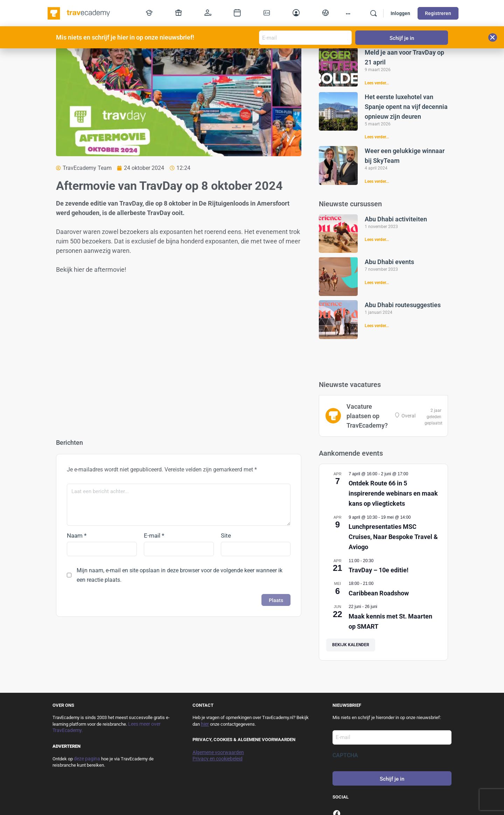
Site (226, 536)
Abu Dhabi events (389, 262)
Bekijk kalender (351, 645)
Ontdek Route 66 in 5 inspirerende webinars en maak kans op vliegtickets (393, 493)
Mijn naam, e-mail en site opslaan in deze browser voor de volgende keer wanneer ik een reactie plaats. (180, 575)
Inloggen (400, 13)
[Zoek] (373, 13)
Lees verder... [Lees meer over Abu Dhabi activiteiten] (377, 240)
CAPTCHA (345, 755)
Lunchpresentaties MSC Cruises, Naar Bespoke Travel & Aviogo (393, 537)
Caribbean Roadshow (379, 593)
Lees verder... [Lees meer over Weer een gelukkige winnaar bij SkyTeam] (377, 181)
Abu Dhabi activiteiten (396, 219)
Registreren (438, 13)
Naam (77, 536)
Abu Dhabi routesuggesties (403, 305)
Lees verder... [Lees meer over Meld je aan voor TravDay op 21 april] (377, 83)
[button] (493, 37)
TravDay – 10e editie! (379, 570)
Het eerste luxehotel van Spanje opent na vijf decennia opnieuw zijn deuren (406, 107)
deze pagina (87, 759)
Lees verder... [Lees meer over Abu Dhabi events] (377, 283)
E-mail (154, 536)
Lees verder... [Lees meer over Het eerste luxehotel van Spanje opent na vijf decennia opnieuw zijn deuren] (377, 137)
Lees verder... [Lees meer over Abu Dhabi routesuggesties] (377, 326)
